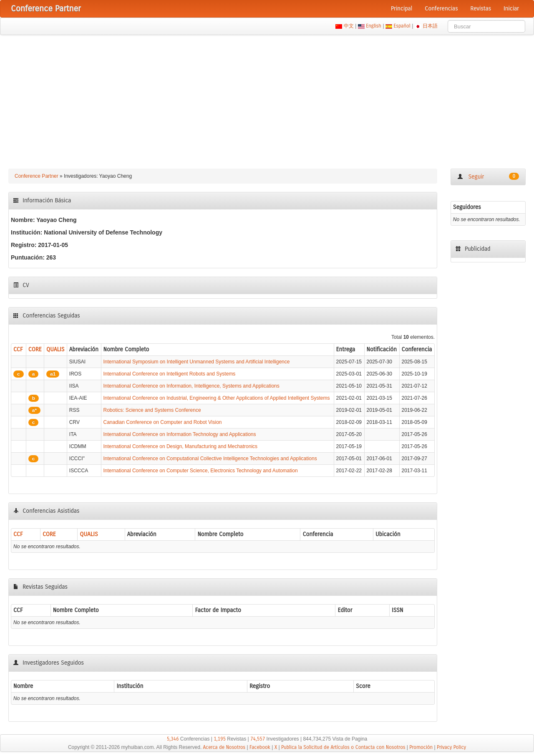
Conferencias (441, 9)
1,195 (220, 739)
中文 (349, 26)
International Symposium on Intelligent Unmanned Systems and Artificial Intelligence (197, 362)
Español (402, 26)
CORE (35, 349)
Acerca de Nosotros (224, 747)
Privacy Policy (451, 747)
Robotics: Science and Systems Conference (152, 410)
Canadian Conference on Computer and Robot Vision (163, 422)
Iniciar (511, 9)
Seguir (488, 176)
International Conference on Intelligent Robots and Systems (170, 374)
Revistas (481, 9)
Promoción (421, 747)
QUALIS (55, 349)
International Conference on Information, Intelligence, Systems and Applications (191, 386)
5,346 (173, 739)
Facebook (260, 747)
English (374, 26)
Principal (402, 9)
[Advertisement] (267, 98)
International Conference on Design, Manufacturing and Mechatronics (181, 446)
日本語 (430, 26)
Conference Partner (37, 176)
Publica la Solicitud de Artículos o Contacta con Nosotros (343, 747)
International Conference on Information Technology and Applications (180, 434)
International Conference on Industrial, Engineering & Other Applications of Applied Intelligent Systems (217, 398)
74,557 (258, 739)
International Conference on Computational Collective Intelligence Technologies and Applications (210, 459)
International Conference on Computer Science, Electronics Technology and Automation (201, 471)
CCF (18, 349)
